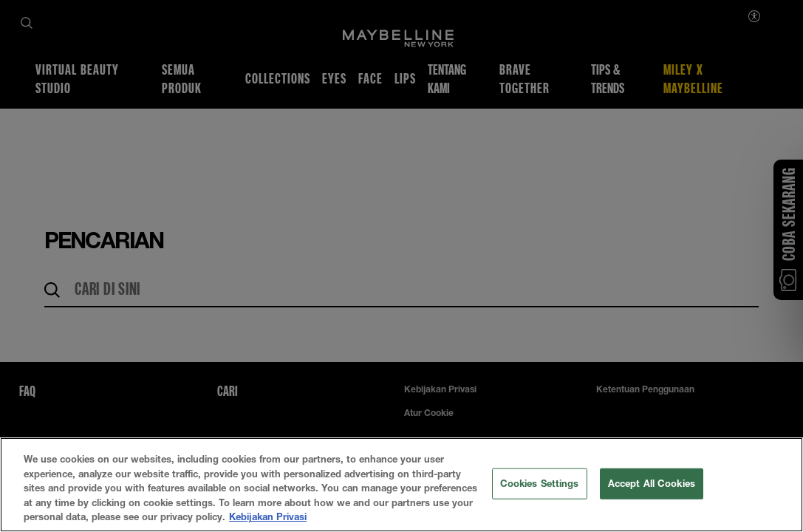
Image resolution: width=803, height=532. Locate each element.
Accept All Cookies (652, 483)
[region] (401, 485)
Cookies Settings (540, 483)
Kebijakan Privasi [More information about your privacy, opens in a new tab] (268, 516)
